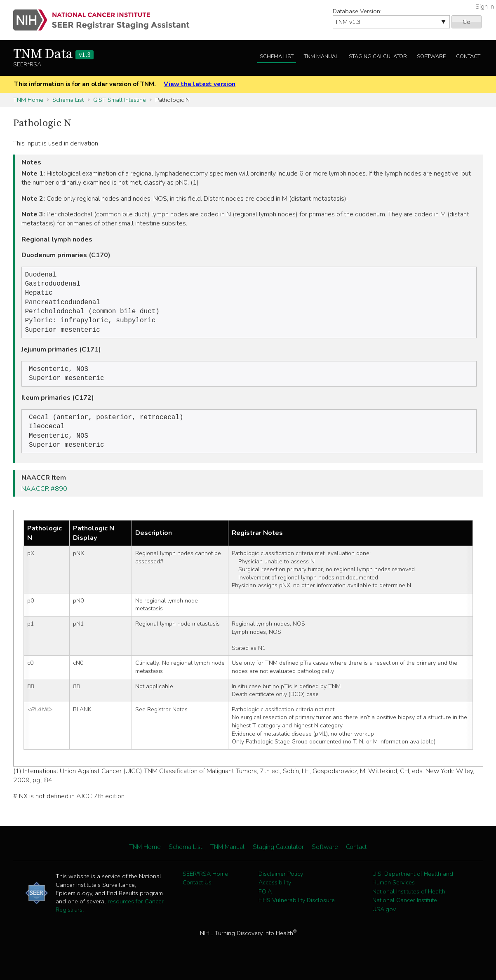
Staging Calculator (378, 56)
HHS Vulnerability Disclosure (297, 911)
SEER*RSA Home (205, 884)
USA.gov (384, 920)
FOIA (265, 902)
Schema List (277, 56)
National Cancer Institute (405, 911)
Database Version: (357, 11)
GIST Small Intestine (120, 100)
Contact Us (197, 893)
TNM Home (28, 100)
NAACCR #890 (44, 499)
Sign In (485, 7)
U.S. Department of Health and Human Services (413, 889)
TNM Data (53, 54)
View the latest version (200, 84)
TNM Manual (321, 56)
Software (431, 56)
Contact (468, 56)
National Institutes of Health (409, 902)
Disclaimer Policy (281, 884)
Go (467, 22)
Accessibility (275, 893)
